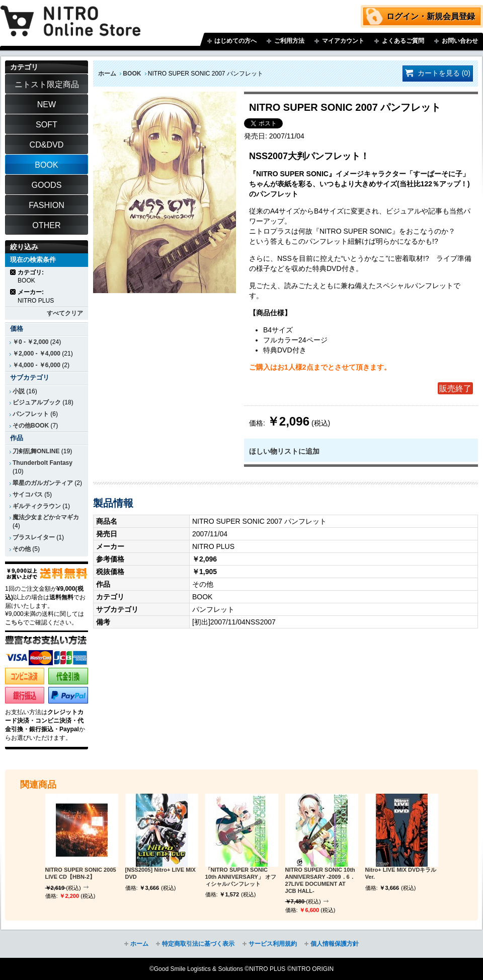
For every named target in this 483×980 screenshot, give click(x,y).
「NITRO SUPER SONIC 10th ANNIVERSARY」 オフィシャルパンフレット (241, 877)
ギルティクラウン (37, 506)
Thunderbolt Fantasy (43, 463)
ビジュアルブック (37, 402)
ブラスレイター (34, 537)
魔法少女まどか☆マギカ (46, 517)
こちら (14, 622)
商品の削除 (13, 272)
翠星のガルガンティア (43, 483)
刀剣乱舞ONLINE (36, 451)
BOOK (132, 74)
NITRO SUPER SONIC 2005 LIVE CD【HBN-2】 (81, 873)
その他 (22, 549)
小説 (19, 391)
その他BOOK (31, 426)
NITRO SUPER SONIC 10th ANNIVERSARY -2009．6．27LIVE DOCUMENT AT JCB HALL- (320, 880)
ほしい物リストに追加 (284, 451)
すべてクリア (65, 313)
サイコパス (28, 495)
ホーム (107, 74)
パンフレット (31, 414)
